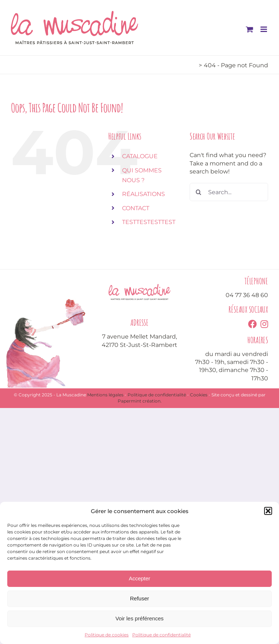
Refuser (140, 598)
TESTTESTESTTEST (149, 222)
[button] (268, 511)
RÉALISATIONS (143, 194)
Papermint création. (140, 401)
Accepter (139, 578)
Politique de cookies (107, 635)
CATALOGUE (140, 156)
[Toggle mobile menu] (264, 29)
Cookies (199, 395)
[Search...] (229, 192)
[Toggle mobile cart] (250, 29)
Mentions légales (105, 395)
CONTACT (136, 208)
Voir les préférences (140, 618)
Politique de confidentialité (161, 635)
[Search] (199, 192)
